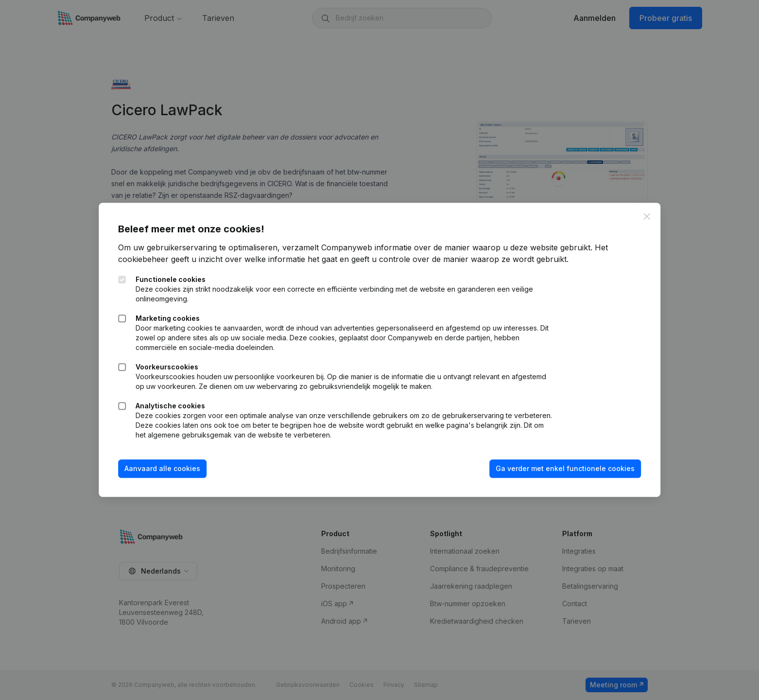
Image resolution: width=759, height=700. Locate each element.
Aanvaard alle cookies (162, 468)
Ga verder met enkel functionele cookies (565, 468)
